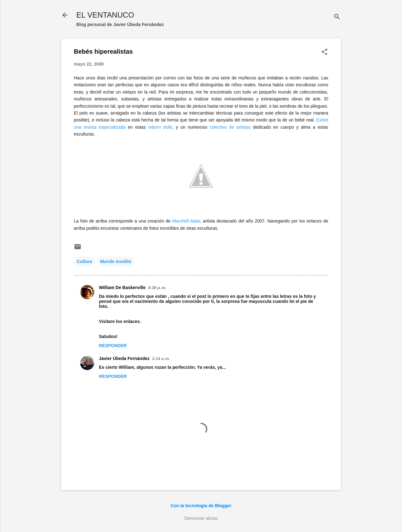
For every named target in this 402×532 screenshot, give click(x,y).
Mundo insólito (116, 261)
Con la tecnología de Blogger (201, 506)
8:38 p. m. (157, 288)
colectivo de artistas (230, 127)
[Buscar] (337, 17)
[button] (324, 52)
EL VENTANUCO (105, 15)
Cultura (84, 261)
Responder (113, 346)
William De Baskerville (122, 287)
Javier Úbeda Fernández (124, 358)
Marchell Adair (186, 221)
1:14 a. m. (161, 359)
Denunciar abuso (201, 518)
